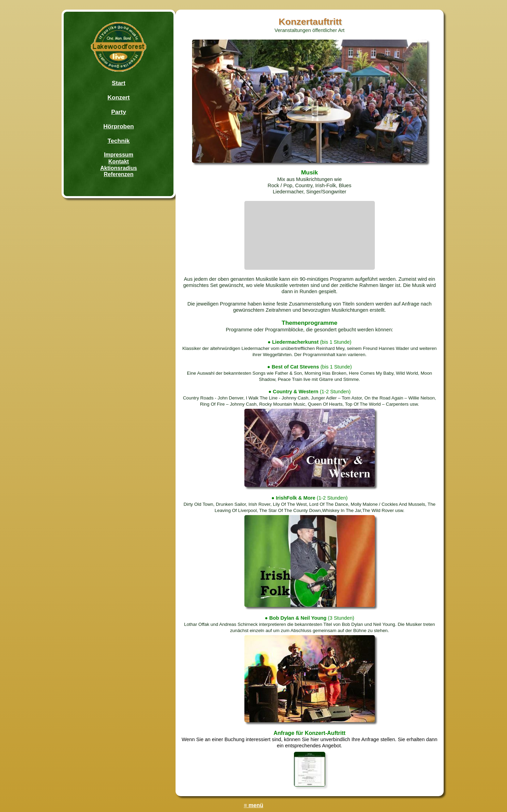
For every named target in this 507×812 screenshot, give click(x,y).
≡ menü (253, 805)
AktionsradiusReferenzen (119, 171)
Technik (119, 141)
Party (119, 112)
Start (119, 83)
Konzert (119, 97)
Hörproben (119, 126)
